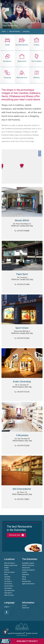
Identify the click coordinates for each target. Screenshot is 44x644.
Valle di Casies (9, 595)
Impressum (26, 608)
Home (4, 31)
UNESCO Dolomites (28, 565)
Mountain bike (26, 581)
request (19, 641)
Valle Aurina (8, 593)
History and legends (28, 570)
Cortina (7, 570)
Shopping (26, 31)
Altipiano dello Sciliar (11, 565)
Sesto (6, 575)
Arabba (6, 568)
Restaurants (26, 568)
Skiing (24, 577)
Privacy (24, 605)
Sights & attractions (28, 584)
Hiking (24, 579)
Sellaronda (25, 575)
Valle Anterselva (9, 591)
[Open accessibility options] (5, 632)
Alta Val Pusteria (15, 31)
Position (25, 572)
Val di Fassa (8, 584)
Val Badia (7, 577)
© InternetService (19, 633)
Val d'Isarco (8, 581)
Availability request (28, 563)
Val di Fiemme (9, 586)
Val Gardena (8, 588)
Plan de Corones (9, 572)
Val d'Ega (7, 579)
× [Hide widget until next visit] (7, 630)
